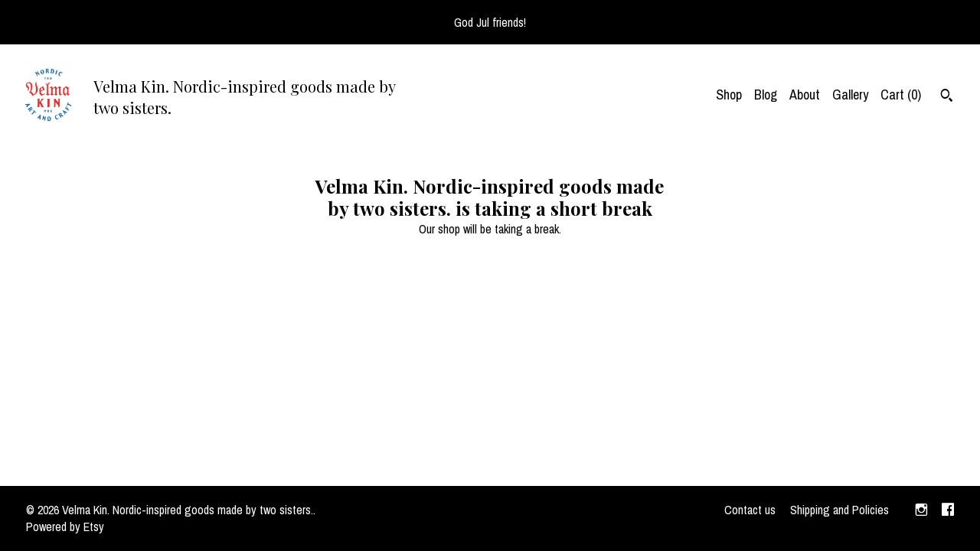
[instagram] (921, 510)
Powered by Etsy (65, 527)
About (805, 95)
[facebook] (948, 510)
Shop (729, 95)
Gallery (850, 95)
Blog (766, 95)
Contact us (750, 510)
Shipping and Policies (840, 510)
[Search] (947, 97)
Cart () (901, 95)
